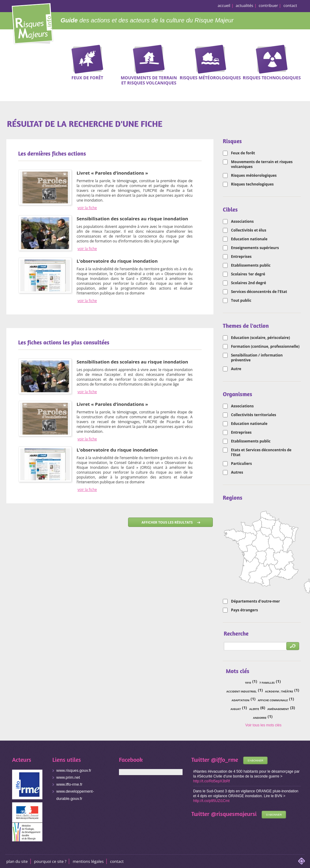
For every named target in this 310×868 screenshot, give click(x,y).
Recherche (302, 54)
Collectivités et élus (249, 230)
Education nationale (249, 239)
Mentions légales (88, 861)
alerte (254, 709)
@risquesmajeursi (234, 814)
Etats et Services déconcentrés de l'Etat (261, 452)
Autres (237, 472)
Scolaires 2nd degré (249, 283)
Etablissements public (251, 265)
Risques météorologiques (254, 176)
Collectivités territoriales (254, 415)
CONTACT (117, 861)
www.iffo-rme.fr (69, 784)
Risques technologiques (252, 184)
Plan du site (17, 861)
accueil (224, 5)
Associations (242, 222)
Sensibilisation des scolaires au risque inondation (132, 219)
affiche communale (273, 700)
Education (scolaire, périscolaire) (261, 338)
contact (290, 5)
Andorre (260, 718)
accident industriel (242, 691)
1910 (248, 683)
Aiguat (236, 709)
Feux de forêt (243, 153)
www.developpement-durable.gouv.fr (75, 795)
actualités (245, 5)
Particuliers (241, 464)
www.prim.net (68, 777)
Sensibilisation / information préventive (257, 358)
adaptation (241, 700)
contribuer (269, 5)
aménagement (278, 709)
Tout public (241, 301)
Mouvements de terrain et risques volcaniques (262, 164)
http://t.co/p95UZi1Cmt (211, 801)
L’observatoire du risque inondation (117, 261)
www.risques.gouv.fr (74, 770)
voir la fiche (87, 208)
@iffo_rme (225, 759)
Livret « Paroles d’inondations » (112, 173)
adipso (302, 861)
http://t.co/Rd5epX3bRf (211, 781)
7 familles (267, 683)
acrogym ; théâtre (279, 691)
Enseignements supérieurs (255, 248)
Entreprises (241, 257)
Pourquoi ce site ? (50, 861)
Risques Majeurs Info (32, 23)
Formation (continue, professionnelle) (265, 347)
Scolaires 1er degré (248, 274)
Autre (236, 369)
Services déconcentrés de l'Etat (259, 292)
